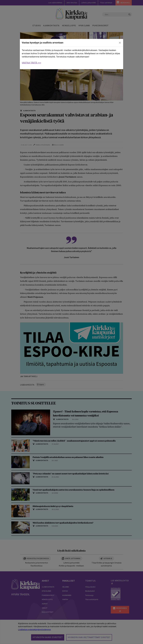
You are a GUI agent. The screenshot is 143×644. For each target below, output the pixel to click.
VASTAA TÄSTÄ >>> (31, 63)
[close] (120, 43)
